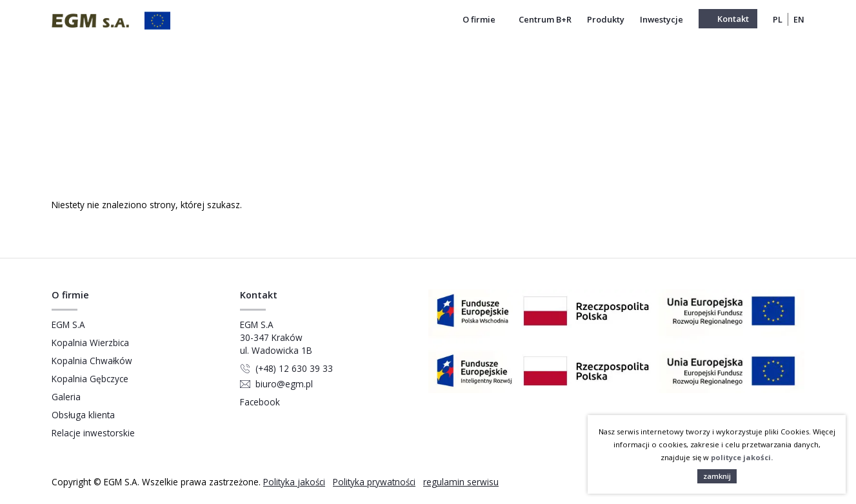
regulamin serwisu (461, 482)
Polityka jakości (294, 482)
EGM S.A (68, 325)
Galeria (66, 397)
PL (778, 19)
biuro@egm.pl (284, 384)
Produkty (606, 19)
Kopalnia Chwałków (92, 361)
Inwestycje (662, 19)
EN (799, 19)
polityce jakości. (742, 457)
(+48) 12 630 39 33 (294, 368)
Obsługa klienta (83, 415)
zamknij (717, 476)
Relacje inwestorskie (93, 433)
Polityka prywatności (374, 482)
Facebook (260, 402)
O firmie (483, 19)
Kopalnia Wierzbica (90, 343)
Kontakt (733, 19)
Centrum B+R (545, 19)
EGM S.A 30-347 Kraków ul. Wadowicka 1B (276, 337)
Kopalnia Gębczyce (90, 379)
